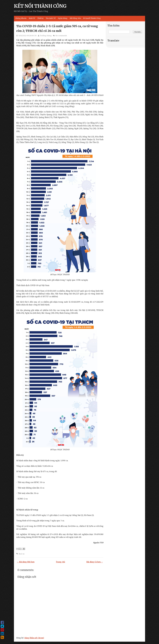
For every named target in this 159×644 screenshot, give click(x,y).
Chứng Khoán (21, 18)
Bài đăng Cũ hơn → (95, 562)
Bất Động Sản (75, 18)
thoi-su (22, 554)
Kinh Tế (32, 18)
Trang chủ (60, 562)
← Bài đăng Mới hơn (26, 562)
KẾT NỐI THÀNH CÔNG (40, 6)
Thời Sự (40, 18)
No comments (61, 36)
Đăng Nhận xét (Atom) (34, 638)
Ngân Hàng (63, 18)
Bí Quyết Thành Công (92, 18)
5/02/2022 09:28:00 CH (27, 36)
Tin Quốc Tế (51, 18)
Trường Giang (46, 36)
